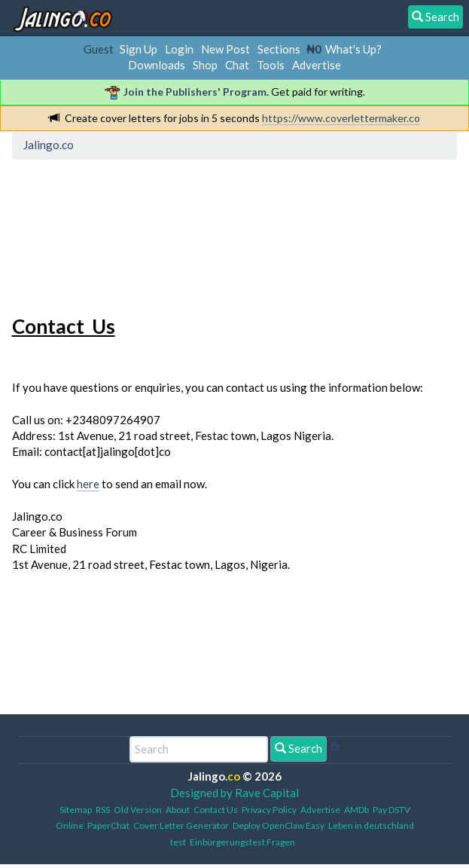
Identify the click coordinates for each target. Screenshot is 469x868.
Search (298, 748)
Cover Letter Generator (181, 825)
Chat (237, 65)
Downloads (157, 65)
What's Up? (353, 49)
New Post (225, 49)
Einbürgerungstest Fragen (242, 842)
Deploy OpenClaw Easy (279, 825)
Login (179, 49)
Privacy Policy (269, 810)
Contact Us (216, 810)
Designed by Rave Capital (234, 793)
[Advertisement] (138, 234)
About (178, 810)
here (88, 484)
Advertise (317, 65)
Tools (271, 65)
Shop (205, 65)
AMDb (356, 810)
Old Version (138, 810)
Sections (279, 49)
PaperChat (108, 825)
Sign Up (139, 49)
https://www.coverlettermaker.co (341, 118)
